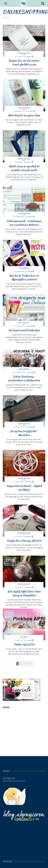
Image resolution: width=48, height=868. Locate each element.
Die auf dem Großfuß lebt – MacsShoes (24, 433)
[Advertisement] (22, 729)
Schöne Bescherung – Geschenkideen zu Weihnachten (24, 378)
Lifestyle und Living (24, 53)
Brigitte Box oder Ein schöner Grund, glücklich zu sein (24, 63)
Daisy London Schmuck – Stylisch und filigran (24, 488)
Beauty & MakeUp (24, 268)
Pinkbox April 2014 (24, 644)
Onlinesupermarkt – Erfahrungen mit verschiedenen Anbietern (24, 223)
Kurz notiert (24, 637)
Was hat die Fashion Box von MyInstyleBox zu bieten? (24, 278)
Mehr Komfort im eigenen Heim (24, 115)
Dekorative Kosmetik (24, 533)
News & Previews (24, 323)
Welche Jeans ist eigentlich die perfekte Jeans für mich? (24, 168)
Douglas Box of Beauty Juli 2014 (24, 541)
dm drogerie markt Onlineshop (24, 330)
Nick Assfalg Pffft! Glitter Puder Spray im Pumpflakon (24, 593)
